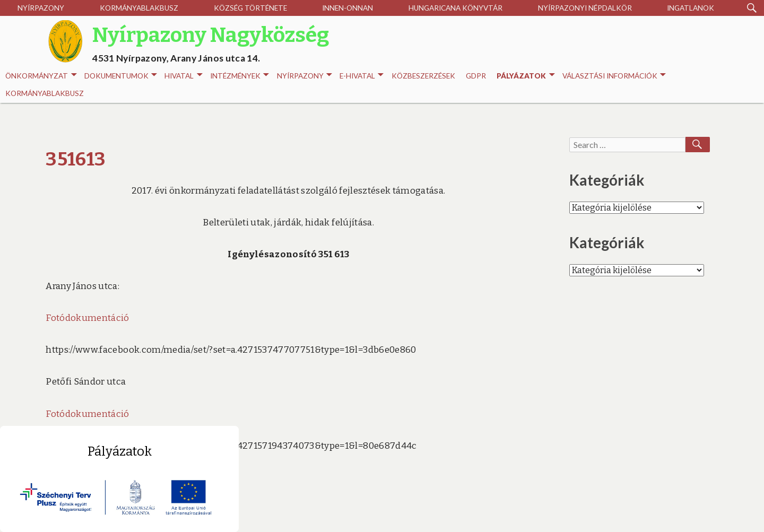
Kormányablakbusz (139, 8)
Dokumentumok (121, 76)
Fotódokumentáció (87, 318)
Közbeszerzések (423, 76)
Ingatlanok (691, 8)
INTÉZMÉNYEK (240, 76)
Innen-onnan (348, 8)
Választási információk (614, 76)
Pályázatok (526, 76)
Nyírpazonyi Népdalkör (585, 8)
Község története (250, 8)
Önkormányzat (41, 76)
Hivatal (183, 76)
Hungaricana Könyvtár (455, 8)
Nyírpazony (41, 8)
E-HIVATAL (362, 76)
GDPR (476, 76)
